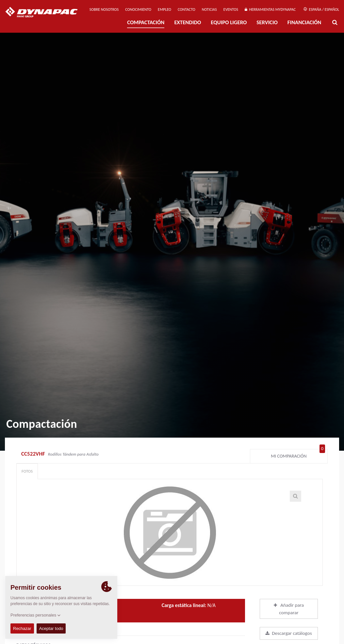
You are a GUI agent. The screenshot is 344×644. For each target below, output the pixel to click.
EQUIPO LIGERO (229, 22)
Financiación (304, 22)
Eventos (231, 9)
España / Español (321, 9)
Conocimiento (138, 9)
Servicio (267, 22)
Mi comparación (298, 455)
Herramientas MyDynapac (270, 9)
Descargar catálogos (289, 633)
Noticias (209, 9)
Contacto (187, 9)
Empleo (164, 9)
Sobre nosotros (104, 9)
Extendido (188, 22)
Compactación (146, 22)
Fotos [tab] (27, 471)
